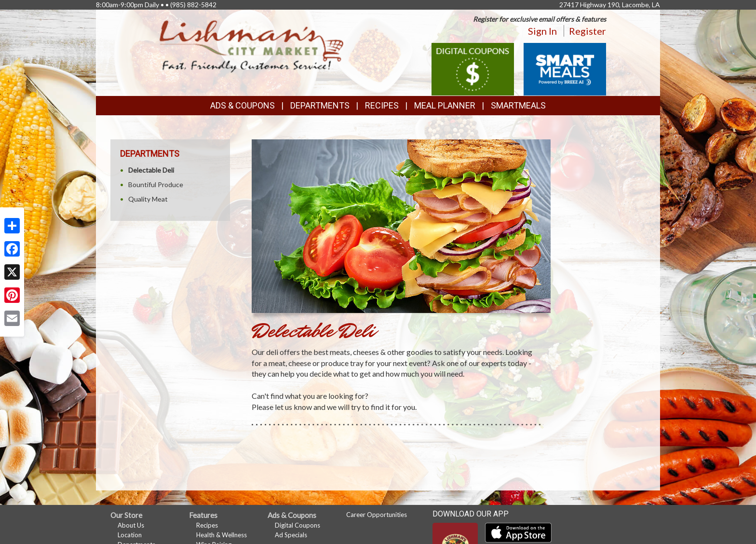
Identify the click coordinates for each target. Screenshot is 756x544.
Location (130, 535)
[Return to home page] (252, 46)
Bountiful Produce (156, 184)
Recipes (382, 105)
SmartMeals (518, 105)
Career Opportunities (377, 515)
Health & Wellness (222, 535)
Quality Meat (148, 199)
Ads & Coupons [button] (243, 105)
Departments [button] (320, 105)
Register (587, 31)
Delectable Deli (151, 170)
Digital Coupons (297, 525)
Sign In (542, 31)
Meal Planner (445, 105)
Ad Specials (291, 535)
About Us (131, 525)
